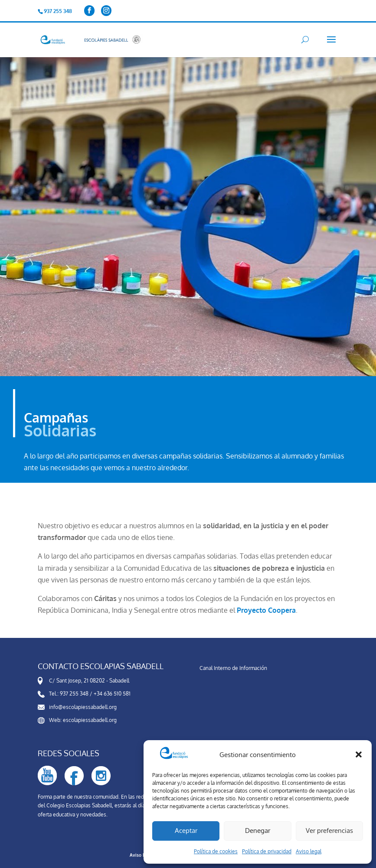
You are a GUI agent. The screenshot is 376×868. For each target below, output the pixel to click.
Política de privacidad (267, 851)
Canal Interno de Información (233, 668)
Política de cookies (216, 851)
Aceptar (186, 831)
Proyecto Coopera (266, 610)
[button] (359, 754)
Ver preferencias (329, 831)
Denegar (258, 831)
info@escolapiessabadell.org (83, 707)
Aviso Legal (142, 855)
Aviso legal (309, 851)
